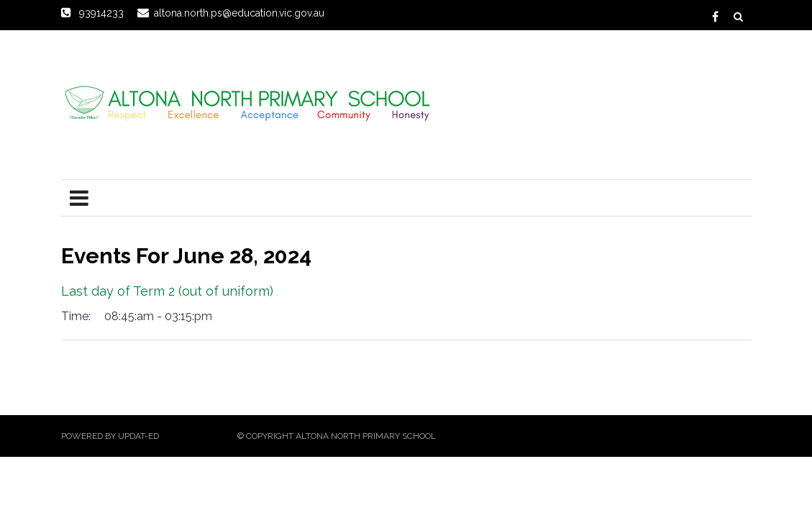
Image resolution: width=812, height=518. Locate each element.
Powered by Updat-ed (110, 436)
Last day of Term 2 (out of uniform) (167, 291)
